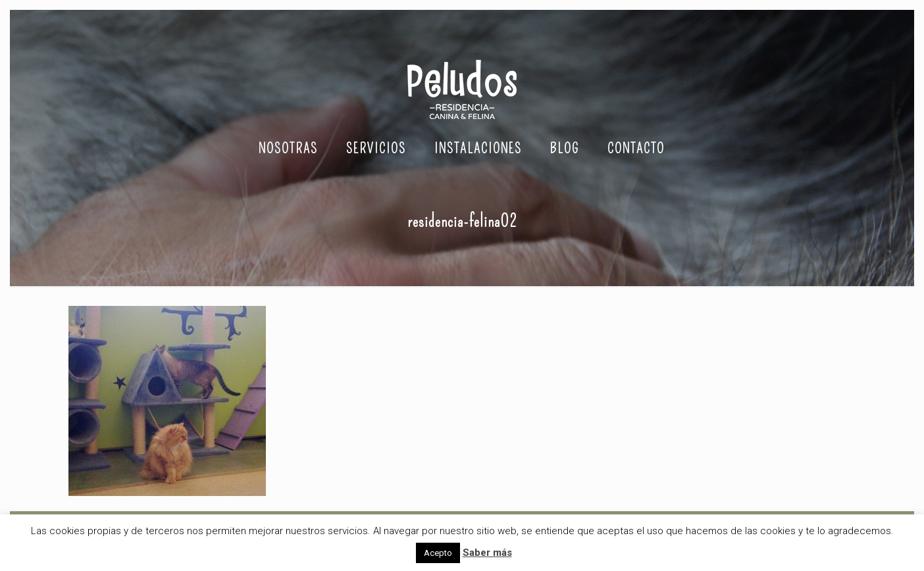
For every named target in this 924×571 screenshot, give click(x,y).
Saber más (487, 553)
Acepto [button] (438, 553)
